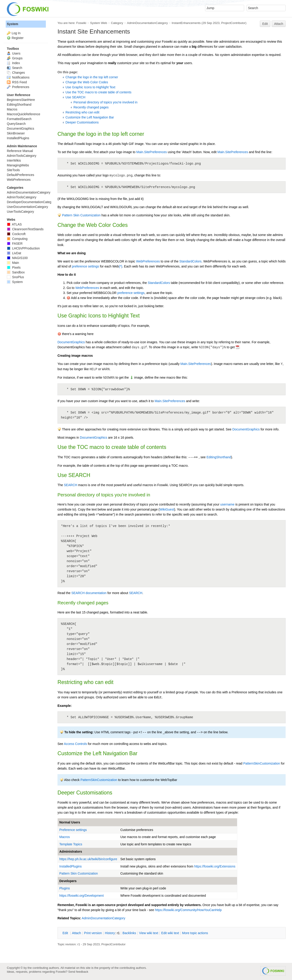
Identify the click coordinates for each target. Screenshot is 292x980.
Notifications (18, 77)
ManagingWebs (18, 165)
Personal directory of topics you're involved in (105, 102)
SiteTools (13, 170)
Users (14, 53)
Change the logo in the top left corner (92, 77)
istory (110, 933)
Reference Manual (20, 151)
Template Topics (71, 844)
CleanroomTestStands (25, 229)
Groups (15, 58)
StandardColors (190, 261)
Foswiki (81, 23)
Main (13, 263)
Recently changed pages (91, 107)
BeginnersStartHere (21, 100)
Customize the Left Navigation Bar (90, 117)
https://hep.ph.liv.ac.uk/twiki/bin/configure (88, 859)
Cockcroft (16, 234)
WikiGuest (167, 509)
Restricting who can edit (82, 112)
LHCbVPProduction (23, 248)
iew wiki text (149, 933)
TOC (83, 447)
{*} (121, 266)
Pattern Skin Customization (81, 215)
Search (14, 68)
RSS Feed (17, 82)
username (227, 504)
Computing (17, 239)
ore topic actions (195, 933)
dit (66, 933)
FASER (15, 244)
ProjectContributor (233, 23)
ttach (76, 933)
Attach (279, 24)
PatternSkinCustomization (262, 763)
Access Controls (75, 744)
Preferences (18, 87)
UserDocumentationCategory (27, 207)
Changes (16, 73)
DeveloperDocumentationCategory (31, 202)
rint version (93, 933)
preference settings (85, 266)
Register (18, 38)
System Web (99, 23)
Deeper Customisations (82, 122)
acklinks (129, 933)
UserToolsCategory (20, 212)
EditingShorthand (219, 457)
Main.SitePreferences (152, 152)
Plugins (65, 888)
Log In (16, 33)
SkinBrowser (16, 133)
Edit (265, 24)
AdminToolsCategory (22, 156)
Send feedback (78, 972)
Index (13, 63)
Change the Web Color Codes (87, 82)
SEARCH (70, 485)
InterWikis (14, 160)
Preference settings (73, 830)
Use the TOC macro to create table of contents (98, 92)
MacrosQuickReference (23, 114)
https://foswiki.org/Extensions (215, 866)
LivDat (14, 253)
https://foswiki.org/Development (82, 896)
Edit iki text (170, 933)
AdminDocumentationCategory (147, 23)
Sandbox (16, 272)
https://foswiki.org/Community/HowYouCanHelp (188, 910)
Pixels (14, 267)
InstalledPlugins (70, 866)
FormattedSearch (19, 119)
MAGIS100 (17, 258)
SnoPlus (15, 277)
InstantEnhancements (186, 23)
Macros (65, 837)
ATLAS (14, 224)
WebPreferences (148, 261)
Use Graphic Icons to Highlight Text (90, 87)
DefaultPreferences (21, 175)
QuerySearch (16, 124)
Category (117, 23)
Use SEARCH (75, 97)
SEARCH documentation (89, 593)
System (13, 24)
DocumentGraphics (71, 342)
